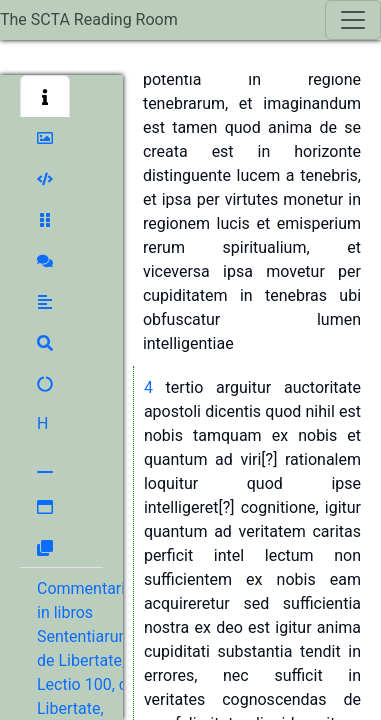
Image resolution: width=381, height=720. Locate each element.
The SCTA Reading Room (89, 19)
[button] (45, 96)
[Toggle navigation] (353, 20)
